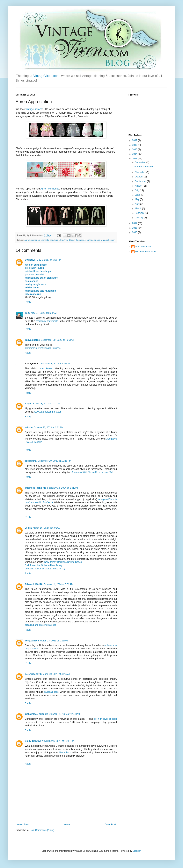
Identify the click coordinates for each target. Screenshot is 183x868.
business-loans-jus (36, 488)
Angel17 (29, 404)
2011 (135, 228)
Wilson (29, 427)
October (139, 177)
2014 (135, 154)
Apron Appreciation (144, 167)
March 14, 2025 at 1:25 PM (54, 641)
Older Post (110, 825)
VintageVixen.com (46, 76)
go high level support (105, 719)
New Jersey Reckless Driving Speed (63, 562)
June (138, 195)
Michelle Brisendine (145, 252)
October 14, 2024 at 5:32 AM (58, 584)
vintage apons (93, 240)
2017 (135, 140)
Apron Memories (50, 189)
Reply (28, 302)
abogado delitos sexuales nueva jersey (45, 569)
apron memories (32, 240)
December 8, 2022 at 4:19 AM (55, 364)
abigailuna (31, 461)
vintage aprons (34, 109)
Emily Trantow (33, 741)
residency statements (47, 321)
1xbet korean (46, 368)
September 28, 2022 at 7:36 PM (57, 340)
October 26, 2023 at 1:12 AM (48, 427)
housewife (81, 240)
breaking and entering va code (41, 625)
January (139, 218)
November (141, 172)
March (139, 209)
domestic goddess (49, 240)
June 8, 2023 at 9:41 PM (48, 404)
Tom (27, 313)
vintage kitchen (108, 240)
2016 (135, 145)
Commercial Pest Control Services (43, 348)
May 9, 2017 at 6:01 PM (49, 260)
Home (67, 825)
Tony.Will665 (32, 641)
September (141, 181)
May (137, 199)
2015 (135, 149)
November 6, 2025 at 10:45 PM (58, 741)
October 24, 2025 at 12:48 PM (64, 714)
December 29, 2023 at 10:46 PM (54, 461)
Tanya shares (32, 340)
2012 (135, 223)
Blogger (137, 851)
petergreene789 (34, 674)
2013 (135, 159)
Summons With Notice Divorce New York (93, 472)
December (141, 162)
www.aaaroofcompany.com (48, 412)
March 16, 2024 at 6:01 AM (47, 528)
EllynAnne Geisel (67, 240)
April (138, 204)
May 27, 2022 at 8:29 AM (44, 313)
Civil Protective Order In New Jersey (44, 565)
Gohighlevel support (36, 714)
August (139, 186)
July (137, 190)
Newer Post (23, 825)
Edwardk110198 (34, 584)
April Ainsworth (143, 247)
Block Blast (65, 752)
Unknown (30, 260)
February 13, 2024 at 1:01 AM (63, 488)
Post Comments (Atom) (42, 830)
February (140, 213)
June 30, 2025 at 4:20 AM (57, 674)
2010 (135, 232)
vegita (28, 528)
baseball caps (51, 692)
